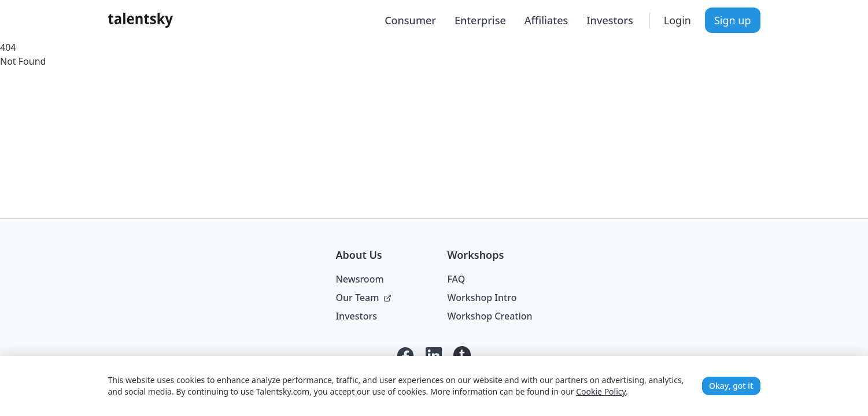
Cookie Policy (601, 391)
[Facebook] (405, 355)
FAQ (456, 279)
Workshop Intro (482, 298)
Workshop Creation (490, 316)
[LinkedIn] (434, 355)
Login (677, 20)
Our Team (363, 298)
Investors (610, 20)
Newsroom (359, 279)
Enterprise (480, 20)
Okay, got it (731, 386)
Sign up (733, 20)
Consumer (410, 20)
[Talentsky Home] (141, 20)
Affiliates (546, 20)
